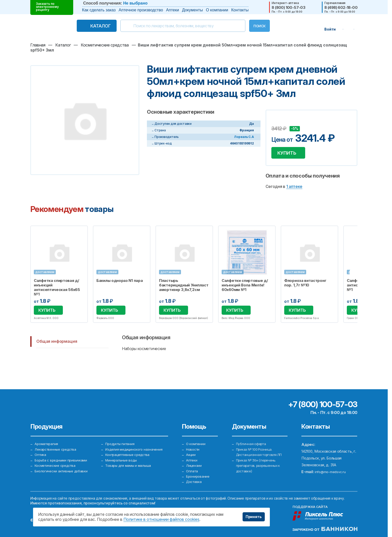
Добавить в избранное (276, 121)
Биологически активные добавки (63, 467)
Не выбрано (135, 3)
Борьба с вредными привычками (63, 454)
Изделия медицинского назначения (136, 440)
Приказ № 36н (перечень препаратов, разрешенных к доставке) (261, 461)
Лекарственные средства (58, 440)
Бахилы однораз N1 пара (120, 283)
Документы (192, 10)
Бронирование (199, 474)
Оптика (41, 447)
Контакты (240, 10)
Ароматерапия (47, 433)
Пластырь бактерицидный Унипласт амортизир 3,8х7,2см (184, 288)
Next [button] (357, 277)
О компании (217, 10)
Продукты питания (122, 433)
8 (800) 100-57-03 (288, 7)
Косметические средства (58, 461)
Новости (194, 440)
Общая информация (57, 345)
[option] (59, 277)
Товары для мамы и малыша (129, 461)
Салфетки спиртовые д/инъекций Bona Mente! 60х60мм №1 (245, 288)
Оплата (192, 467)
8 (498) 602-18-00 (341, 7)
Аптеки (173, 10)
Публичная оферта (252, 433)
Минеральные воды (122, 454)
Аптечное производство (141, 10)
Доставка (195, 481)
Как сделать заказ (99, 10)
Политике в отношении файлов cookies (161, 519)
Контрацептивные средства (130, 447)
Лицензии (194, 461)
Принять (252, 517)
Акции (191, 447)
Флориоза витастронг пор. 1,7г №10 (305, 285)
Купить (290, 154)
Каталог (90, 26)
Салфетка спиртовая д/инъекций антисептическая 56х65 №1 (57, 290)
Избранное (81, 235)
